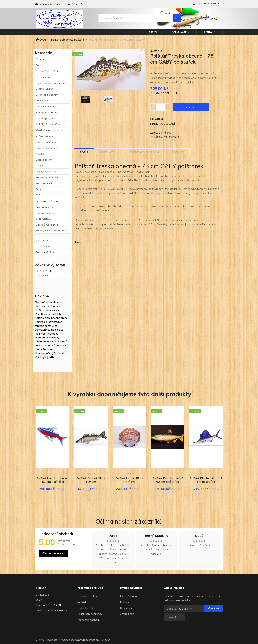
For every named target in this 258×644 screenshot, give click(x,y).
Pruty (39, 189)
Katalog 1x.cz (54, 306)
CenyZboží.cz (55, 353)
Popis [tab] (84, 152)
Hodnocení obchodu (88, 620)
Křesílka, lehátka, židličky (49, 130)
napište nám (43, 275)
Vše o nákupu (181, 32)
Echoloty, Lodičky (45, 101)
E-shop (40, 640)
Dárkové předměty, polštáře (67, 40)
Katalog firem (43, 318)
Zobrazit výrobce (45, 252)
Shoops (56, 318)
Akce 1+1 (41, 59)
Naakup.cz (57, 330)
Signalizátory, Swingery (48, 201)
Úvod (41, 40)
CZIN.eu (40, 310)
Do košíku (191, 107)
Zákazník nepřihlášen (206, 4)
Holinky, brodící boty (46, 112)
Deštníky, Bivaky (44, 89)
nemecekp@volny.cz (50, 4)
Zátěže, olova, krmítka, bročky (52, 231)
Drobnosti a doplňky (47, 95)
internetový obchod (58, 640)
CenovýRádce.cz (45, 349)
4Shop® (105, 640)
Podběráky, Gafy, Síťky (48, 177)
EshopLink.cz (43, 330)
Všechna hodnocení (53, 553)
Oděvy (39, 166)
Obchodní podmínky (88, 608)
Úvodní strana (128, 596)
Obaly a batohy (44, 160)
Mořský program (45, 136)
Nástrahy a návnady (47, 142)
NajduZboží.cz (52, 357)
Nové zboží (42, 240)
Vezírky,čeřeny (43, 219)
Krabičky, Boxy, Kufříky (47, 124)
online (64, 318)
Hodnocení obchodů (47, 334)
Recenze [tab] (178, 152)
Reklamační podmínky (89, 614)
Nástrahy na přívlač (46, 148)
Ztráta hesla (127, 614)
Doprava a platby (87, 596)
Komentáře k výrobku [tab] (144, 152)
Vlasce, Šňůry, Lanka (47, 225)
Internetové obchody (47, 341)
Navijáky (40, 154)
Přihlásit (213, 609)
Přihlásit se (127, 602)
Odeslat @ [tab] (108, 152)
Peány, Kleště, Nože (46, 172)
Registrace (126, 608)
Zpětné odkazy (44, 322)
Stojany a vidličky (45, 213)
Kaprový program (45, 118)
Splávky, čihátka (44, 207)
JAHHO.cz (57, 314)
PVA (38, 195)
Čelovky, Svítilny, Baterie (48, 71)
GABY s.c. (157, 51)
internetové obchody (47, 338)
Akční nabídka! (44, 246)
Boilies (39, 65)
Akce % (153, 32)
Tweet (78, 242)
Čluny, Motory (43, 77)
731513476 (77, 4)
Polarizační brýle (45, 183)
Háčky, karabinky (45, 107)
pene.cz (41, 588)
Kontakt (210, 32)
